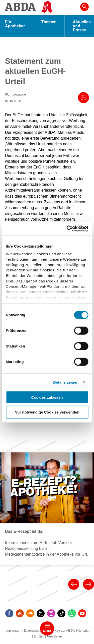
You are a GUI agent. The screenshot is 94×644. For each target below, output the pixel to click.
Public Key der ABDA (60, 631)
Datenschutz (33, 631)
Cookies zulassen (47, 397)
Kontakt (83, 631)
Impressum (13, 631)
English (39, 636)
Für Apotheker (15, 24)
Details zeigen (66, 382)
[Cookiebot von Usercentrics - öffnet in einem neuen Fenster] (67, 228)
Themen (49, 22)
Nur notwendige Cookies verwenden (47, 412)
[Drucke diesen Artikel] (83, 98)
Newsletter (54, 636)
